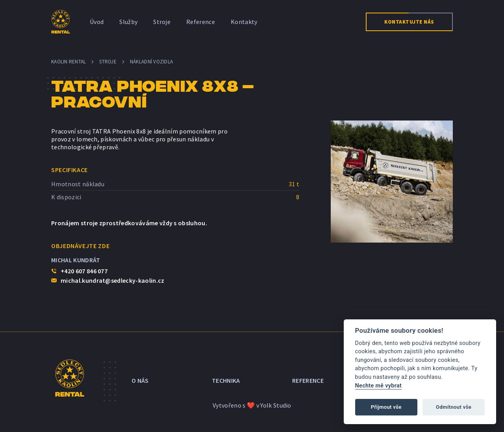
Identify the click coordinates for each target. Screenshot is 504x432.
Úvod (97, 22)
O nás (140, 378)
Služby (128, 22)
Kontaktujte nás (409, 22)
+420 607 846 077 (84, 271)
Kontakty (244, 22)
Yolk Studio (276, 400)
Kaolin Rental (69, 62)
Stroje (162, 22)
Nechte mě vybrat (379, 386)
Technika (226, 378)
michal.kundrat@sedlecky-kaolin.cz (113, 280)
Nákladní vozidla (151, 62)
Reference (201, 22)
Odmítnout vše (454, 407)
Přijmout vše (386, 407)
